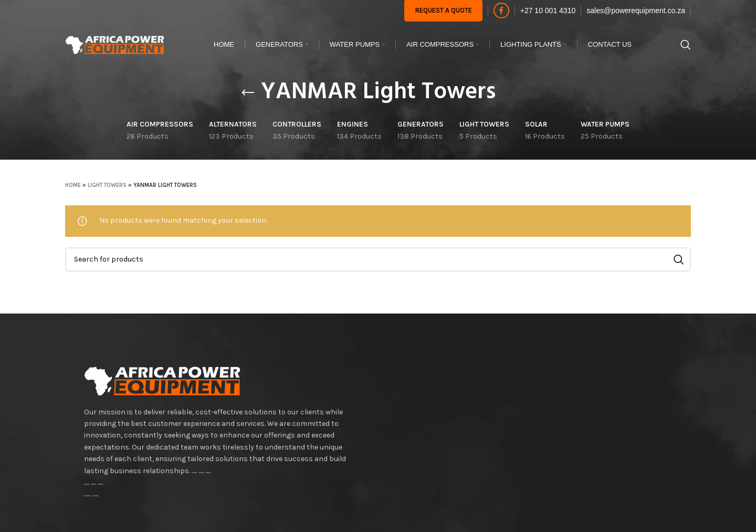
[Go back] (248, 93)
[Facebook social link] (501, 11)
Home (73, 185)
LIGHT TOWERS (107, 185)
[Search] (686, 45)
